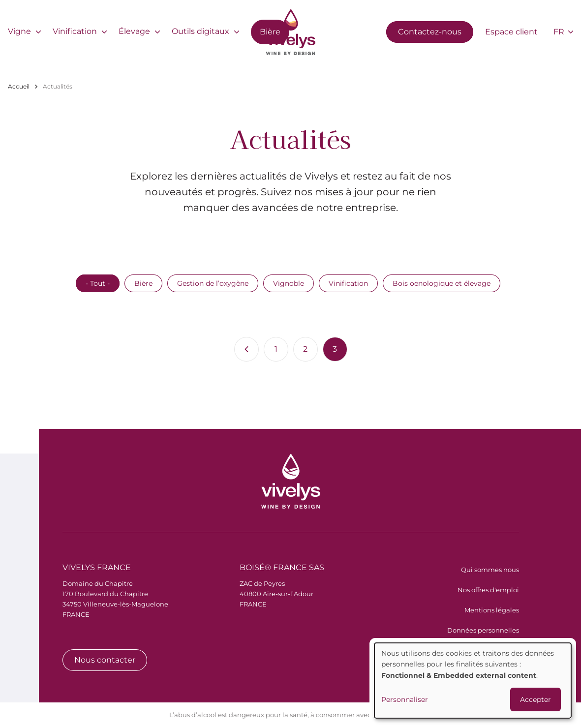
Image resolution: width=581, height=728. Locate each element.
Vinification (348, 283)
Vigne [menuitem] (19, 31)
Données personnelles (483, 630)
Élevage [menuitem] (134, 31)
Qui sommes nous (490, 570)
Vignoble (289, 283)
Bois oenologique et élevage (442, 283)
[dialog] (473, 681)
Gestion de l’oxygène (213, 283)
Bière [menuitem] (270, 32)
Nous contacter (105, 660)
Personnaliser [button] (405, 699)
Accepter (535, 699)
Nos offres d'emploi (488, 590)
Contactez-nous (430, 32)
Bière (143, 283)
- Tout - (98, 283)
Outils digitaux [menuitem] (200, 31)
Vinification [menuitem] (75, 31)
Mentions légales (492, 610)
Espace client (511, 32)
